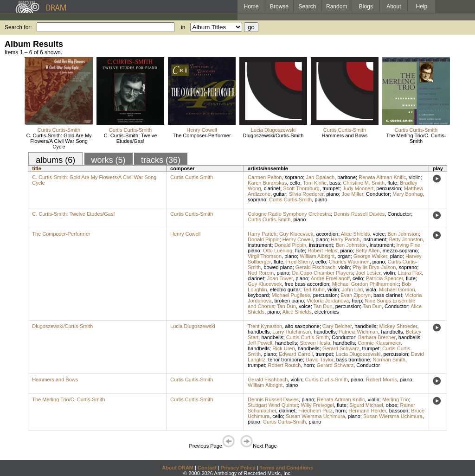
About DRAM (178, 468)
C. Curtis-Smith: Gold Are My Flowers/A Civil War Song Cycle (59, 141)
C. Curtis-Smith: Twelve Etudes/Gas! (131, 138)
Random (337, 6)
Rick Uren (283, 348)
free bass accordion (307, 284)
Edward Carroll (296, 354)
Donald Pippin (264, 239)
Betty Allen (368, 251)
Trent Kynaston (265, 326)
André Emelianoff (330, 278)
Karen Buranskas (267, 183)
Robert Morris (382, 380)
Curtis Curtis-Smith (59, 130)
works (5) (109, 160)
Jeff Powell (260, 343)
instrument (374, 239)
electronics (327, 312)
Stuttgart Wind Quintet (273, 405)
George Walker (370, 256)
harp (357, 301)
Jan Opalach (320, 177)
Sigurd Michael (366, 405)
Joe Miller (353, 194)
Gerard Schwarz (341, 348)
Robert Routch (284, 365)
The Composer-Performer (202, 135)
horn (309, 365)
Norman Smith (389, 360)
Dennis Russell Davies (359, 214)
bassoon (399, 411)
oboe (392, 405)
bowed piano (278, 267)
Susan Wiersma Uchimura (315, 416)
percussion (388, 188)
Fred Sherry (299, 262)
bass (335, 183)
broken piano (289, 301)
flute (392, 183)
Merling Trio (395, 399)
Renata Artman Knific (341, 399)
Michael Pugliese (291, 295)
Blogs (366, 6)
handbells (365, 326)
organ (344, 256)
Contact (207, 468)
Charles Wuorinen (349, 262)
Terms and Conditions (286, 468)
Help (422, 6)
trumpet (331, 188)
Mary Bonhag (408, 194)
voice (379, 234)
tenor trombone (286, 360)
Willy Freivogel (317, 405)
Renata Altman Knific (382, 177)
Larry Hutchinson (292, 332)
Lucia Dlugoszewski (273, 130)
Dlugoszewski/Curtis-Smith (273, 135)
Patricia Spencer (385, 278)
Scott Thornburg (301, 188)
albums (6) (55, 160)
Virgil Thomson (265, 256)
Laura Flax (410, 273)
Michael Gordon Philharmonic (366, 284)
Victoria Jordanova (328, 301)
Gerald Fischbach (315, 267)
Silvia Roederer (306, 194)
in (183, 27)
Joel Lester (368, 273)
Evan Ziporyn (356, 295)
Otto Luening (278, 251)
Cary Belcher (337, 326)
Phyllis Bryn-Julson (374, 267)
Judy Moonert (358, 188)
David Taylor (320, 360)
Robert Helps (322, 251)
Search (308, 6)
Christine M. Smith (364, 183)
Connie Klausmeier (379, 343)
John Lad (352, 289)
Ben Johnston (403, 234)
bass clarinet (388, 295)
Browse (279, 6)
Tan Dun (286, 306)
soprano (294, 177)
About (394, 6)
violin (414, 177)
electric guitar (285, 289)
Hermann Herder (367, 411)
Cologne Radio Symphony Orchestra (289, 214)
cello (295, 183)
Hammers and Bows (344, 135)
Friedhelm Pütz (315, 411)
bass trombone (353, 360)
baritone (347, 177)
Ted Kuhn (314, 289)
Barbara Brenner (377, 337)
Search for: (18, 27)
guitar (280, 194)
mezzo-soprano (400, 251)
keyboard (258, 295)
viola (371, 289)
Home (251, 6)
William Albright (317, 256)
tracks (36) (161, 160)
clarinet (272, 188)
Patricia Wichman (359, 332)
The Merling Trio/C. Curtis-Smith (416, 138)
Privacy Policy (238, 468)
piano (332, 194)
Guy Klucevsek (296, 234)
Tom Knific (315, 183)
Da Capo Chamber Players (322, 273)
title (37, 168)
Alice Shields (356, 234)
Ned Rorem (261, 273)
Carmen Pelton (265, 177)
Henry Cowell (202, 130)
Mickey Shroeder (398, 326)
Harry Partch (262, 234)
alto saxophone (302, 326)
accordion (327, 234)
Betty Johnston (406, 239)
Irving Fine (408, 245)
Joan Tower (280, 278)
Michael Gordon (397, 289)
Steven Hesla (315, 343)
